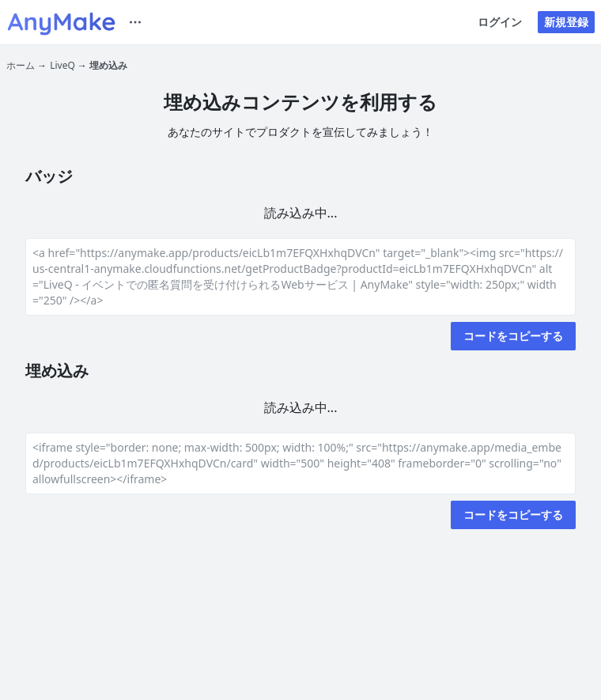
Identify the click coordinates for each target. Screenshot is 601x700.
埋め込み (108, 65)
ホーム (21, 65)
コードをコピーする (513, 336)
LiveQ (62, 65)
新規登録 (566, 22)
